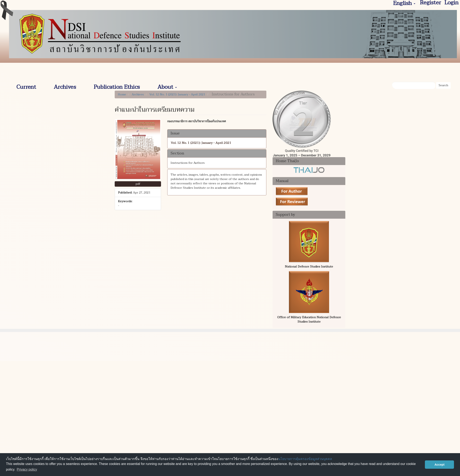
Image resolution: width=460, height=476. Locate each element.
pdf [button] (138, 184)
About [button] (167, 86)
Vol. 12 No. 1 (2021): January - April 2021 (177, 94)
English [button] (404, 3)
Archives (65, 86)
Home (122, 94)
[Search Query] (414, 85)
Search (443, 85)
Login (451, 3)
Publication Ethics (117, 86)
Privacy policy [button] (27, 469)
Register (430, 3)
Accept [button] (439, 465)
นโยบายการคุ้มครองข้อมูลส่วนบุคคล (305, 459)
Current (26, 86)
